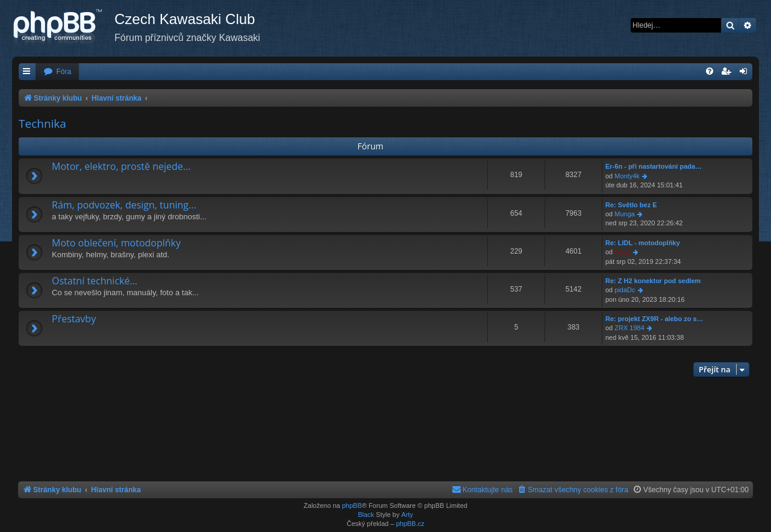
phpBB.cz (410, 524)
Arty (407, 515)
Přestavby (74, 319)
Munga (625, 214)
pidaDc (625, 290)
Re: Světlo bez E (631, 205)
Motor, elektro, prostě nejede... (121, 166)
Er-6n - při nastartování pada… (654, 166)
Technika (42, 124)
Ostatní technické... (95, 281)
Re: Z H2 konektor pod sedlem (653, 281)
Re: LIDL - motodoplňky (643, 243)
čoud (622, 252)
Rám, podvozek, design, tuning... (124, 205)
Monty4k (627, 176)
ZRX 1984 (629, 328)
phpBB (352, 505)
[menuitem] (57, 72)
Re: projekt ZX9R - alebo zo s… (654, 319)
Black (366, 515)
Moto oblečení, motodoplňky (116, 243)
